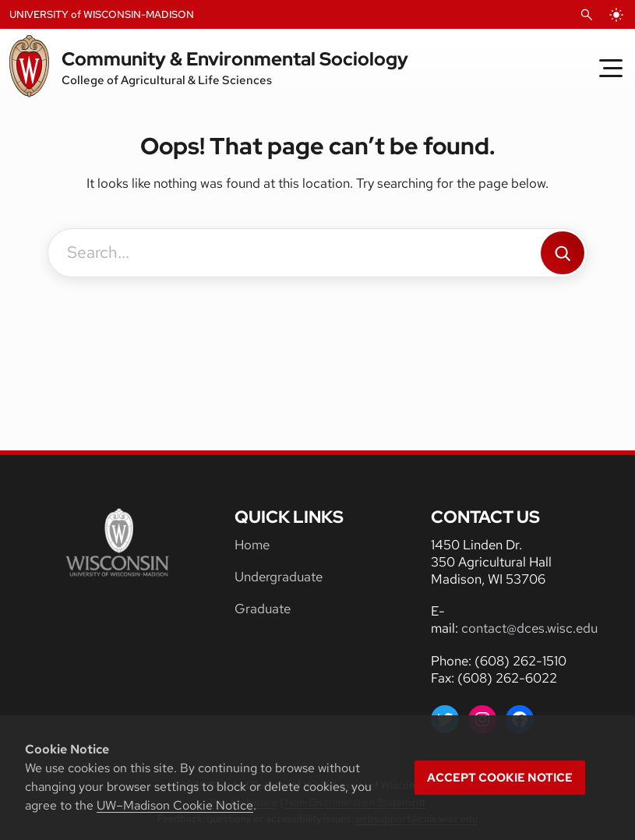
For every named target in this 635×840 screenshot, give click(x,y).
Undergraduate (279, 577)
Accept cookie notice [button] (500, 778)
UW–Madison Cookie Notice (175, 805)
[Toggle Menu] (611, 68)
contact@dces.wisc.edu (529, 628)
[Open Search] (587, 15)
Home (252, 545)
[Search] (563, 253)
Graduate (263, 609)
